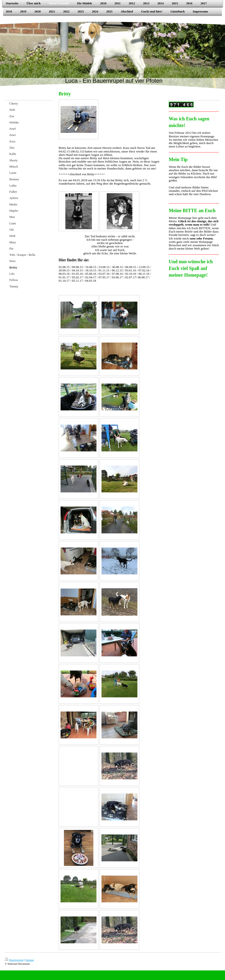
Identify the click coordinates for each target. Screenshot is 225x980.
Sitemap (30, 960)
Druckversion (14, 960)
